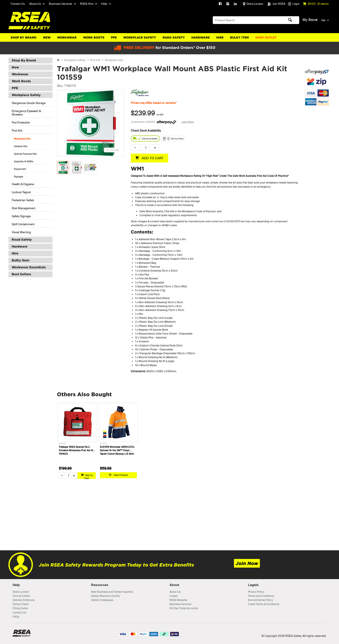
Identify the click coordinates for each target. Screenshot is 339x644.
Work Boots (94, 38)
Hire (220, 38)
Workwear (67, 38)
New (47, 38)
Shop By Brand (24, 38)
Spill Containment (23, 224)
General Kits (21, 146)
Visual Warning (21, 232)
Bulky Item (239, 38)
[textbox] (246, 20)
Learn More (188, 122)
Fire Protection (21, 122)
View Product (121, 475)
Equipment (20, 169)
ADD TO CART (152, 158)
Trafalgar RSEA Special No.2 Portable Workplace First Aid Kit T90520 (76, 450)
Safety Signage (21, 216)
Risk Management (23, 208)
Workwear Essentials (29, 267)
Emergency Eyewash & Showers (26, 113)
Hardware (201, 38)
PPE (114, 38)
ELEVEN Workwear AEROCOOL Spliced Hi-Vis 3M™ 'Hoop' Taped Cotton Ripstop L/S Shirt (117, 450)
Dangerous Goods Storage (29, 103)
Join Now (247, 563)
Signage (18, 177)
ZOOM (115, 150)
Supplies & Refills (24, 161)
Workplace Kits (22, 139)
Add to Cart (88, 476)
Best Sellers (21, 274)
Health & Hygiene (23, 184)
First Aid (17, 130)
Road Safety (174, 38)
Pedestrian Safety (23, 200)
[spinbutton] (145, 148)
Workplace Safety (140, 38)
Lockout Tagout (21, 192)
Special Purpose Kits (25, 154)
